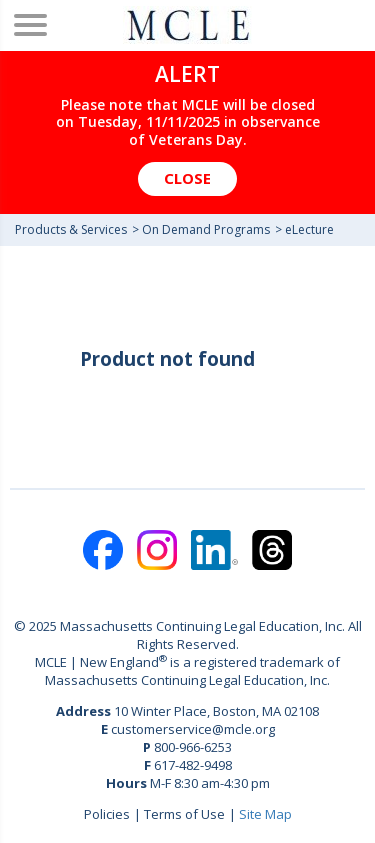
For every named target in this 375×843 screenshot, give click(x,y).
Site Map (265, 814)
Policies (107, 814)
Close (187, 178)
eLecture (309, 229)
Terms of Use (184, 814)
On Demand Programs (206, 229)
